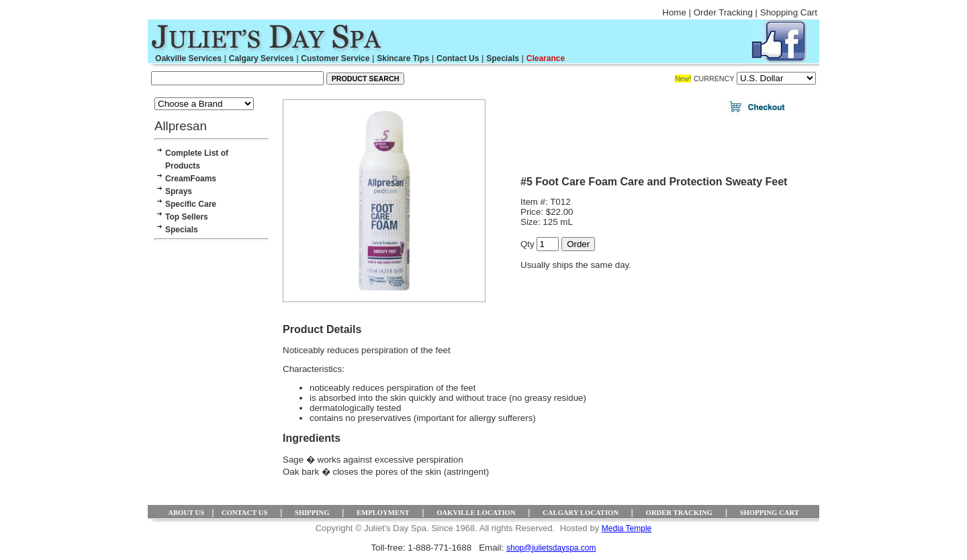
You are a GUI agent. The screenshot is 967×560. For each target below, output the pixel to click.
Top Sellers (187, 217)
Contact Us (458, 58)
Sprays (179, 191)
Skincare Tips (403, 58)
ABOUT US (186, 513)
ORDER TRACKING (680, 513)
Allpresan (181, 126)
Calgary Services (262, 58)
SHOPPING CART (770, 513)
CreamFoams (191, 179)
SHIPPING (312, 513)
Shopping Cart (789, 12)
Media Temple (627, 528)
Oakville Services (188, 58)
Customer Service (335, 58)
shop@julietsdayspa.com (551, 548)
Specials (503, 58)
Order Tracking (723, 12)
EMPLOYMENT (383, 513)
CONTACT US (245, 513)
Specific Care (191, 204)
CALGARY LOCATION (581, 513)
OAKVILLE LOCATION (476, 513)
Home (674, 12)
